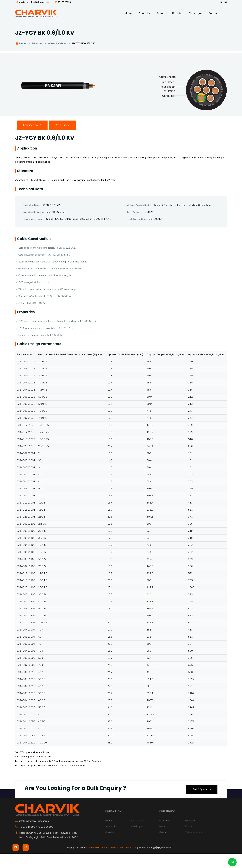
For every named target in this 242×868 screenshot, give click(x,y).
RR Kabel (37, 43)
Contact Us (216, 13)
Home (129, 13)
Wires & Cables (57, 43)
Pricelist (177, 13)
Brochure (63, 125)
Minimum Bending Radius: (139, 205)
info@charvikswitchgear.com (32, 2)
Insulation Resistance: (34, 212)
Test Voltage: (134, 212)
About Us (145, 13)
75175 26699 (63, 2)
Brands (161, 13)
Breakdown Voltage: (137, 219)
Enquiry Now (32, 125)
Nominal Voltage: (32, 205)
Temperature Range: (33, 219)
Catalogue (196, 13)
